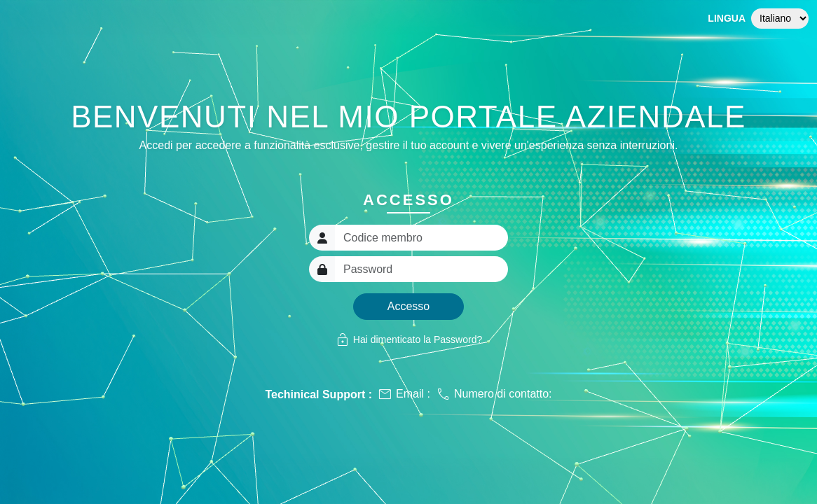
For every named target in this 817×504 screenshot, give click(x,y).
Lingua (727, 18)
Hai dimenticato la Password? (408, 339)
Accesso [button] (408, 306)
